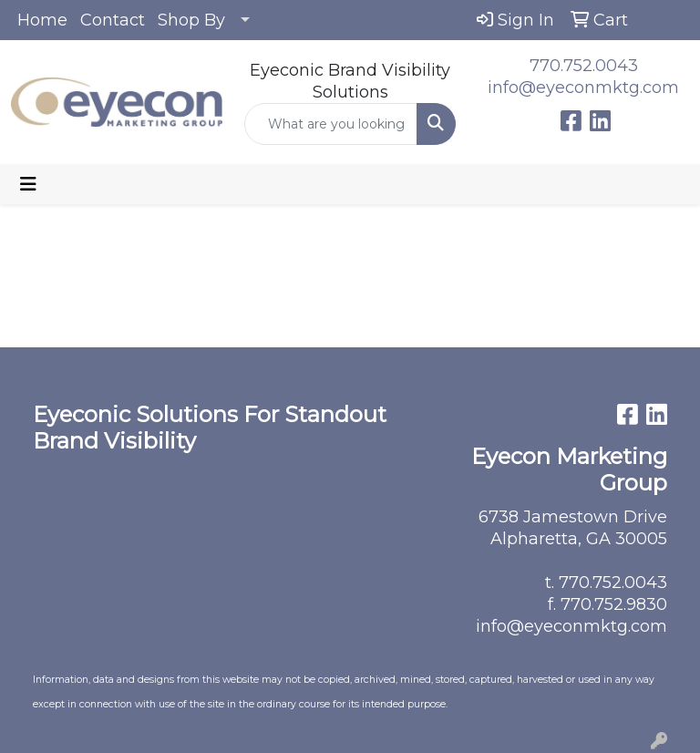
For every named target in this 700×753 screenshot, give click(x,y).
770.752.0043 (584, 66)
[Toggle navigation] (28, 184)
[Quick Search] (331, 124)
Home (42, 20)
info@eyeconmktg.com (583, 88)
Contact (113, 20)
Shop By (191, 20)
